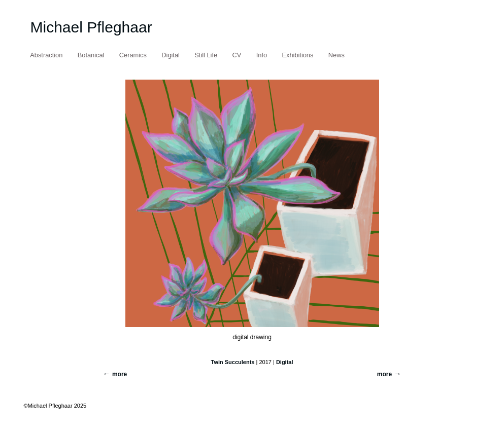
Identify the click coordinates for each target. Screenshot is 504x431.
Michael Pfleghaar (91, 27)
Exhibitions (298, 55)
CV (237, 55)
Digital (171, 55)
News (337, 55)
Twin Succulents (232, 362)
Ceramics (133, 55)
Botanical (91, 55)
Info (262, 55)
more (384, 374)
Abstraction (46, 55)
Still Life (206, 55)
